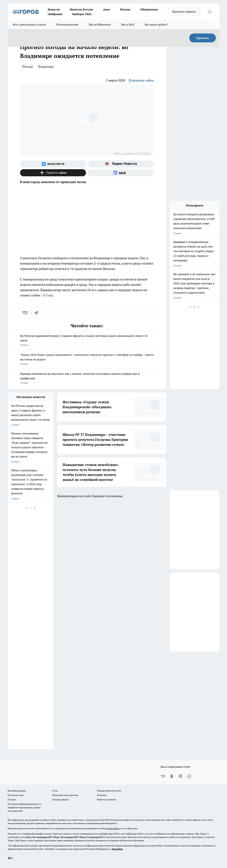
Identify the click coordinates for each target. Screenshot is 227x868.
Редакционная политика (109, 791)
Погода (125, 9)
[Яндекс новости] (121, 164)
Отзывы (12, 800)
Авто (107, 9)
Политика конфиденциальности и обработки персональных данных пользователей (24, 807)
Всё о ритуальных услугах (29, 24)
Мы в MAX (128, 24)
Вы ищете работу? (156, 24)
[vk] (25, 313)
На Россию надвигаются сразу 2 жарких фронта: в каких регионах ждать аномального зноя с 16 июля (87, 341)
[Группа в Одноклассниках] (172, 776)
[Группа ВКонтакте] (53, 164)
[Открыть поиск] (210, 12)
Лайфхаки (55, 14)
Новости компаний (106, 800)
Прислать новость (184, 12)
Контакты (102, 795)
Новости (54, 9)
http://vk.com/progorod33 (39, 837)
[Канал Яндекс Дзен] (53, 173)
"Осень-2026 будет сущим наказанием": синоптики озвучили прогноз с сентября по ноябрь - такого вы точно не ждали (87, 359)
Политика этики (16, 795)
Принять (203, 38)
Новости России (81, 9)
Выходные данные (17, 791)
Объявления (149, 9)
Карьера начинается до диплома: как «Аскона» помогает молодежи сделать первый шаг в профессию (87, 378)
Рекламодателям (67, 24)
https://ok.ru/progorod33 (66, 837)
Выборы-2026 (82, 14)
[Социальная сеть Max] (121, 173)
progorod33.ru (113, 828)
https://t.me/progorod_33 (92, 837)
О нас (55, 791)
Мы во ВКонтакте (100, 24)
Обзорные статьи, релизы (65, 795)
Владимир (46, 66)
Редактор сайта (141, 80)
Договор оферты (61, 800)
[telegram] (38, 313)
